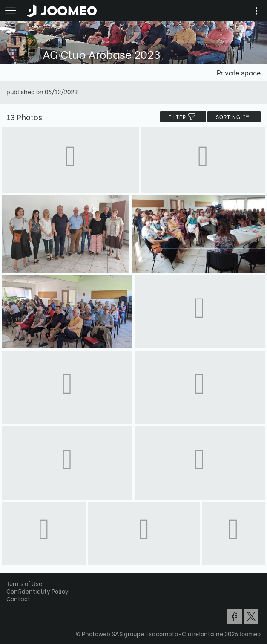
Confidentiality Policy (37, 591)
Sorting (234, 117)
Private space (239, 72)
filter (183, 117)
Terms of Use (24, 583)
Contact (18, 599)
